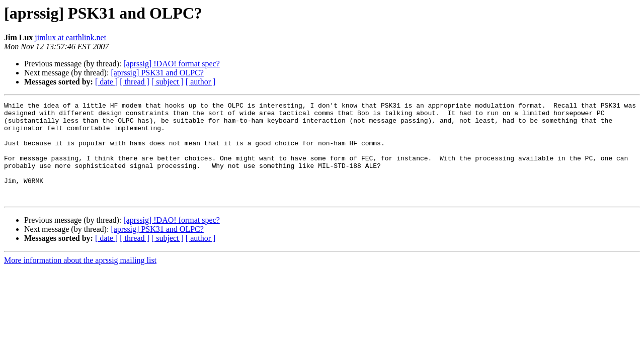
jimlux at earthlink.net (70, 37)
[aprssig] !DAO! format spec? (171, 64)
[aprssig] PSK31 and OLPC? (157, 73)
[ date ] (106, 82)
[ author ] (201, 82)
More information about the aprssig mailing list (80, 280)
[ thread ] (135, 82)
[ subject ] (168, 82)
